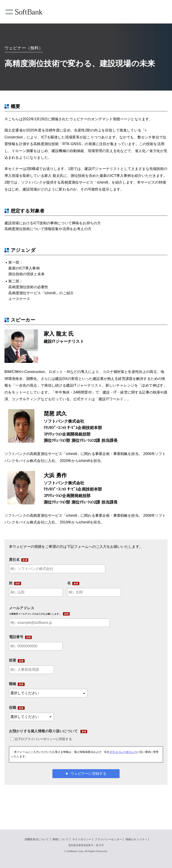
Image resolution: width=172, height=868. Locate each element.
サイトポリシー (82, 839)
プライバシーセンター (108, 839)
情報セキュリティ (137, 839)
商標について (61, 839)
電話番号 (16, 637)
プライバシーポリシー (123, 752)
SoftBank (24, 12)
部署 (13, 660)
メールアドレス (35, 611)
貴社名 (14, 560)
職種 (13, 684)
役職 (13, 708)
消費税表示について (37, 839)
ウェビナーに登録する (88, 774)
